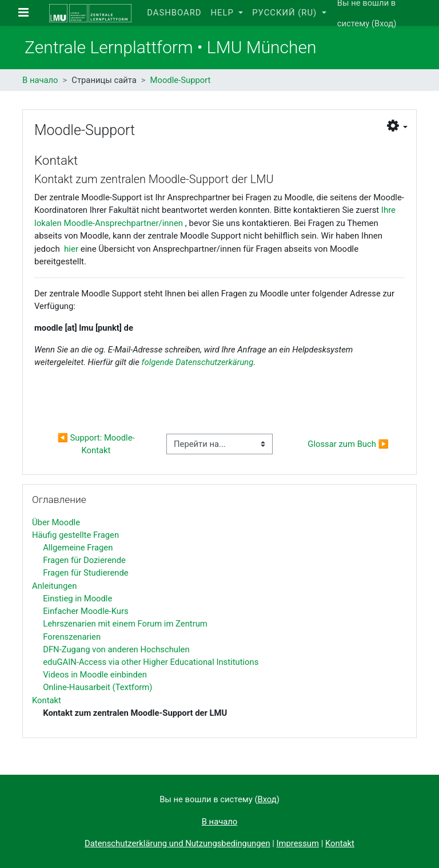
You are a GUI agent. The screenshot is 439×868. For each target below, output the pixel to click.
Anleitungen (54, 586)
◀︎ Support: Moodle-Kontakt (96, 444)
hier (71, 249)
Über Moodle (56, 522)
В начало (40, 80)
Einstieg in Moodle (77, 599)
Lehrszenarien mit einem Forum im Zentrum (125, 624)
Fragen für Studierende (85, 573)
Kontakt (47, 700)
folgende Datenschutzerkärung (198, 362)
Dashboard (174, 13)
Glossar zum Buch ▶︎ (348, 444)
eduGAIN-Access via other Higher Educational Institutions (151, 662)
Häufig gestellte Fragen (75, 535)
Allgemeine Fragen (78, 548)
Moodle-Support (181, 80)
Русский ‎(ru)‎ (286, 13)
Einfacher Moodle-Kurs (85, 611)
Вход (384, 23)
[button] (397, 126)
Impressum (298, 843)
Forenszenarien (72, 637)
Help (223, 13)
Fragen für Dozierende (84, 560)
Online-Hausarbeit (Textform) (97, 687)
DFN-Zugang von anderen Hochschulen (116, 649)
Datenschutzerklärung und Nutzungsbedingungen (177, 843)
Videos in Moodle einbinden (95, 675)
